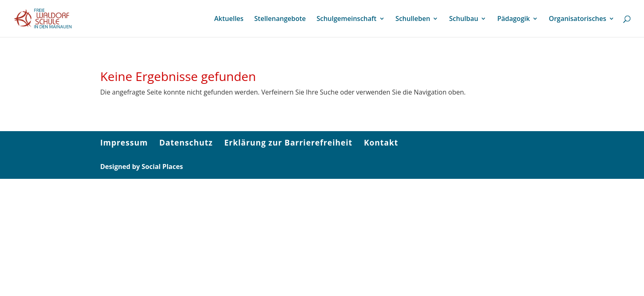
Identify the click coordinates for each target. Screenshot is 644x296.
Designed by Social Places (142, 166)
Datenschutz (186, 143)
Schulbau (464, 19)
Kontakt (381, 143)
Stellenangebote (280, 19)
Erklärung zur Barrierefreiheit (288, 143)
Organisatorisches (577, 19)
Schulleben (413, 19)
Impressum (124, 143)
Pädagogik (514, 19)
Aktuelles (229, 19)
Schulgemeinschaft (347, 19)
